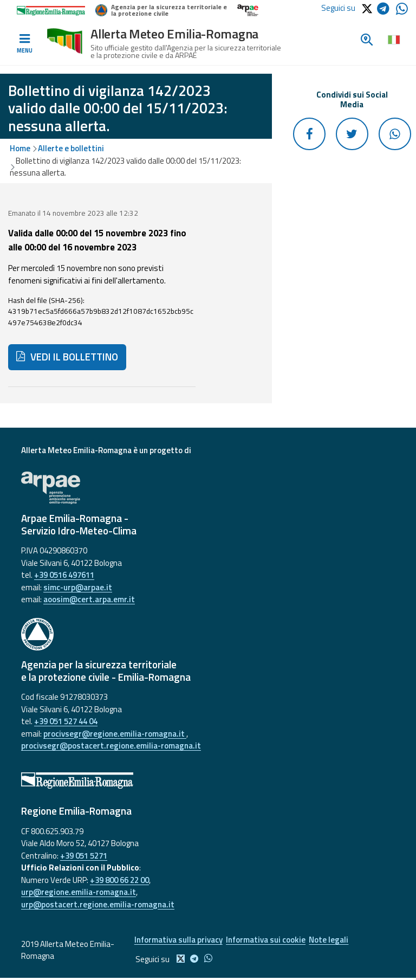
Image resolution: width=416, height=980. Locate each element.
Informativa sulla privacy (177, 941)
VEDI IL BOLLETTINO (67, 357)
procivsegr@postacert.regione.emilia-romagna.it (111, 746)
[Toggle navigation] (24, 44)
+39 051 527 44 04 (66, 721)
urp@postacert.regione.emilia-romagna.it (98, 904)
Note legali (337, 941)
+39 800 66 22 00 (119, 880)
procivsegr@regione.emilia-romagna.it (115, 734)
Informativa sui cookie (269, 941)
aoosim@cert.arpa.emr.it (89, 599)
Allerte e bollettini (71, 148)
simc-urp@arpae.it (78, 587)
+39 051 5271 (84, 856)
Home (20, 148)
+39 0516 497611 (64, 575)
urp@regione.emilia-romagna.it (79, 892)
